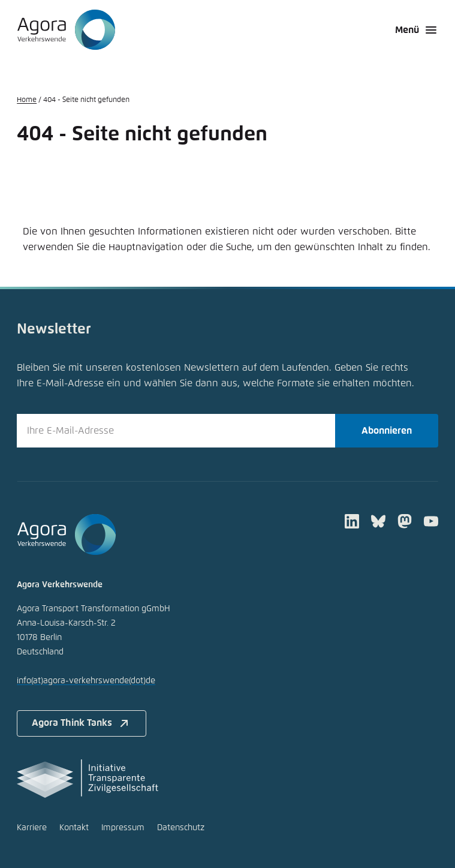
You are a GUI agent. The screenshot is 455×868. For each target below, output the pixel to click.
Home (27, 100)
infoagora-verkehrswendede (86, 681)
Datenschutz (181, 828)
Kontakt (74, 828)
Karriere (32, 828)
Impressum (123, 828)
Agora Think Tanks (82, 723)
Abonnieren (387, 431)
